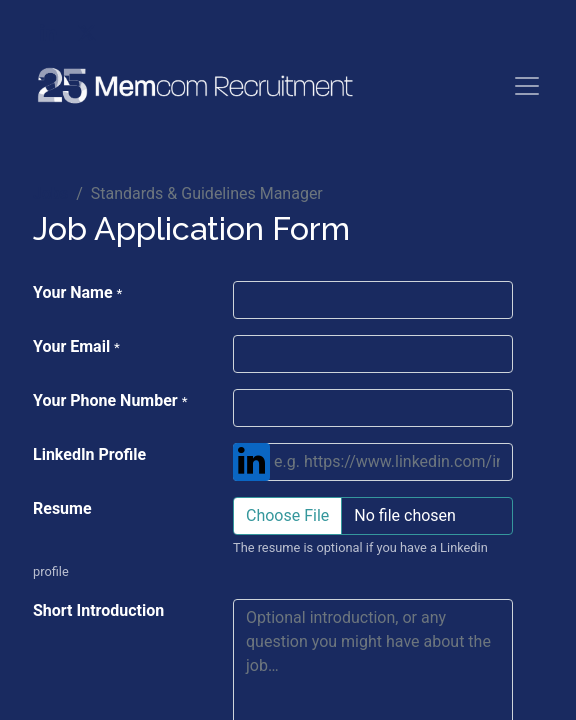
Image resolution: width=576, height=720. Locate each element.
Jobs (50, 193)
